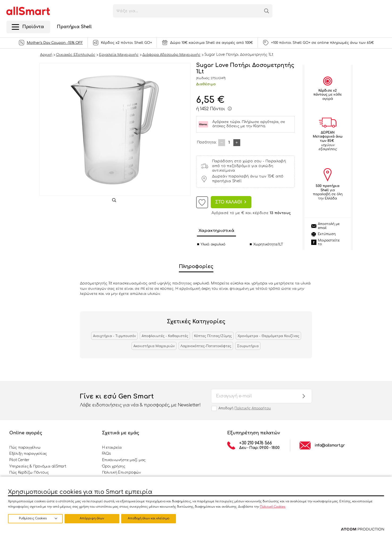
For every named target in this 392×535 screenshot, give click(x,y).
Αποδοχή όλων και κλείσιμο (150, 518)
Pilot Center (19, 460)
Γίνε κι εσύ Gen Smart (140, 401)
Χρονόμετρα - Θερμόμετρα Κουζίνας (268, 336)
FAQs (106, 454)
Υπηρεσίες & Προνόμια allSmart (38, 466)
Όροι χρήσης (114, 466)
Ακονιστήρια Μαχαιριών (154, 346)
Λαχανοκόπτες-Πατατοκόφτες (206, 346)
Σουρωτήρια (248, 346)
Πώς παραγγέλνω (25, 448)
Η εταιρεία (112, 448)
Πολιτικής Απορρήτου (253, 408)
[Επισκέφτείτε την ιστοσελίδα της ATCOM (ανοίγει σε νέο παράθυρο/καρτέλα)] (363, 529)
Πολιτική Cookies (273, 506)
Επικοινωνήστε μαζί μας (124, 460)
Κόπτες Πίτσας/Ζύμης (213, 336)
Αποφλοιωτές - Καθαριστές (165, 336)
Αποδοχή (245, 408)
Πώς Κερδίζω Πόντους (29, 473)
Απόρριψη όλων (93, 518)
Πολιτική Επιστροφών (121, 473)
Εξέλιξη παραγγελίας (28, 454)
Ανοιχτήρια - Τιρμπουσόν (114, 336)
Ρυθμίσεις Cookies (33, 518)
